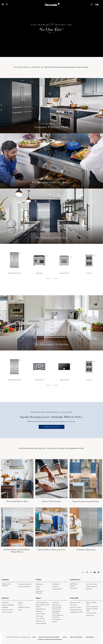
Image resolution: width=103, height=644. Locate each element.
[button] (3, 4)
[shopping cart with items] (96, 5)
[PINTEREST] (98, 572)
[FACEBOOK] (91, 572)
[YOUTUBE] (95, 572)
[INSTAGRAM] (87, 572)
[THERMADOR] (52, 4)
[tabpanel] (14, 263)
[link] (7, 4)
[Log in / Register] (92, 4)
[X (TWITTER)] (83, 572)
